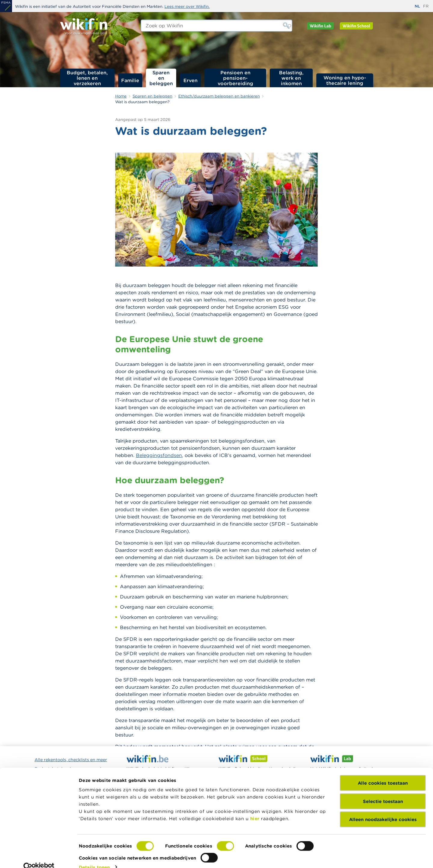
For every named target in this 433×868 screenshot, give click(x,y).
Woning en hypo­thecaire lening (345, 80)
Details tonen (94, 856)
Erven (190, 80)
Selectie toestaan (383, 790)
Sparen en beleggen (161, 78)
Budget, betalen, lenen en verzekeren (87, 78)
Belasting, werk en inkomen (291, 78)
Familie (130, 80)
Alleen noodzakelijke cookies (383, 809)
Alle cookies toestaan (383, 772)
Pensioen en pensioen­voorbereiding (235, 78)
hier (255, 808)
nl (417, 6)
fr (426, 6)
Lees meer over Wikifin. (187, 6)
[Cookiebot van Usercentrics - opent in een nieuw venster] (39, 856)
